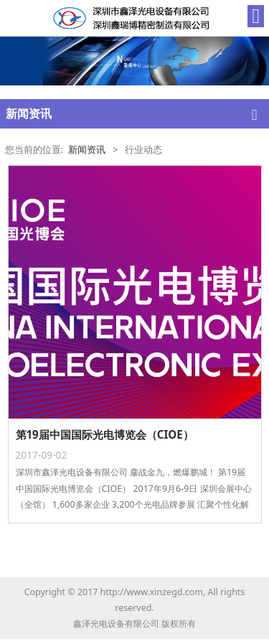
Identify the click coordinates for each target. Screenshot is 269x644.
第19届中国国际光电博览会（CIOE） (105, 434)
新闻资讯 (87, 149)
